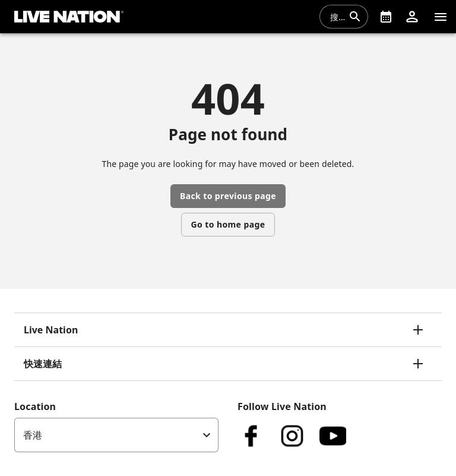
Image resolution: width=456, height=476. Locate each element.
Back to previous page (228, 196)
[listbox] (116, 435)
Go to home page (228, 224)
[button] (412, 17)
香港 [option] (33, 435)
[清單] (441, 17)
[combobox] (337, 17)
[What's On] (386, 17)
